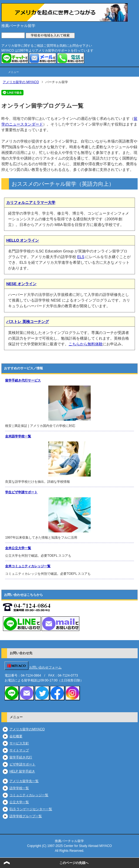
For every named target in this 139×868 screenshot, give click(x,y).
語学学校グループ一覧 (26, 816)
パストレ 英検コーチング (28, 322)
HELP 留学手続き (22, 771)
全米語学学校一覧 (18, 436)
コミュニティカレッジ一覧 (29, 795)
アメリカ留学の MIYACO (21, 82)
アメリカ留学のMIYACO (27, 729)
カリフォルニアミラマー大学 (31, 202)
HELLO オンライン (23, 240)
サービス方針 (19, 743)
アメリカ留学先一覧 (24, 781)
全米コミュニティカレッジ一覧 (28, 566)
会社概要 (16, 736)
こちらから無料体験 (86, 344)
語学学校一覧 (19, 788)
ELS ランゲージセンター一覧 (31, 809)
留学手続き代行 (21, 757)
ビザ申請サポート (22, 764)
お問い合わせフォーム (45, 667)
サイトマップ (19, 750)
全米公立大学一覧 (18, 548)
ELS (81, 257)
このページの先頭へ (74, 863)
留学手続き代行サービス (23, 380)
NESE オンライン (21, 284)
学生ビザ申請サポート (21, 492)
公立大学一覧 (19, 802)
